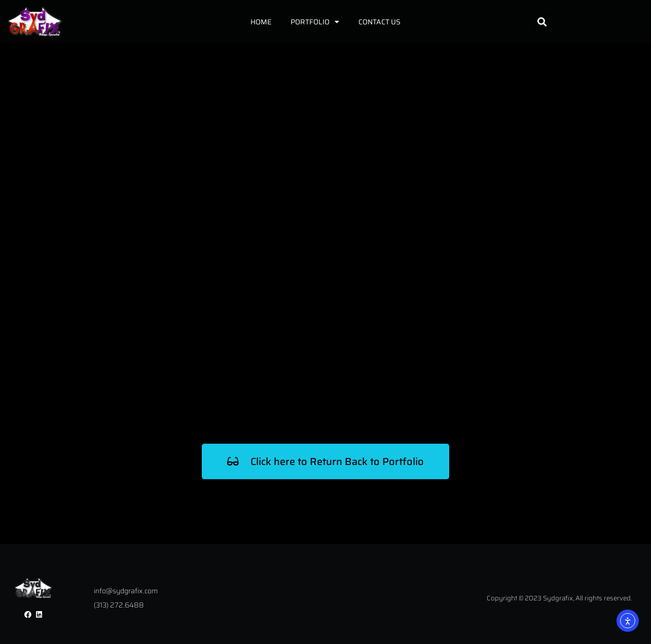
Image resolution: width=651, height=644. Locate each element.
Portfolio (315, 22)
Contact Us (379, 22)
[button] (542, 22)
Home (261, 22)
